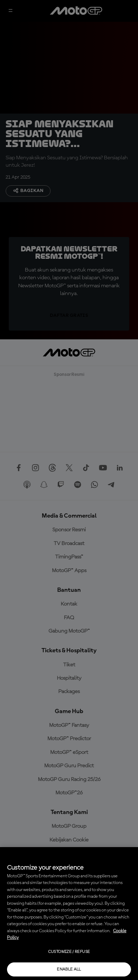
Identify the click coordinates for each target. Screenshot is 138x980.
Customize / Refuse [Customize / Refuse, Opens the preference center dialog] (69, 952)
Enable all (69, 969)
